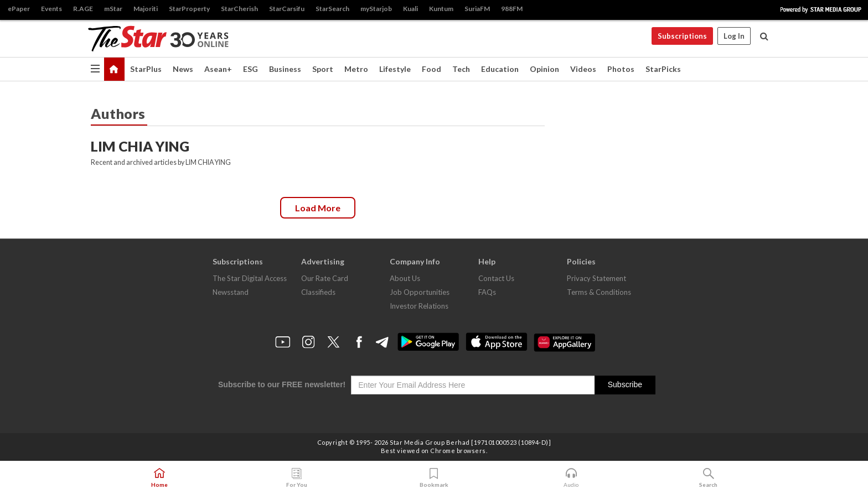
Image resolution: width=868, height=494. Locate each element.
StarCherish (239, 9)
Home (159, 478)
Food (432, 69)
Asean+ (218, 69)
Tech (461, 69)
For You (297, 478)
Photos (621, 69)
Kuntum (441, 9)
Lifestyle (395, 69)
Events (51, 9)
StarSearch (332, 9)
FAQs (487, 292)
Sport (323, 69)
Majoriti (146, 9)
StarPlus (146, 69)
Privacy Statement (596, 278)
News (183, 69)
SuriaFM (477, 9)
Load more (318, 208)
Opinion (544, 69)
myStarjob (376, 9)
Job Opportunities (420, 292)
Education (500, 69)
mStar (113, 9)
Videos (583, 69)
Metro (356, 69)
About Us (405, 278)
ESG (250, 69)
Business (285, 69)
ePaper (19, 9)
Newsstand (231, 292)
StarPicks (663, 69)
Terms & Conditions (599, 292)
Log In (734, 36)
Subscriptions (682, 36)
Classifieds (318, 292)
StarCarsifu (287, 9)
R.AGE (83, 9)
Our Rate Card (325, 278)
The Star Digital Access (250, 278)
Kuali (410, 9)
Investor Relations (419, 306)
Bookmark (434, 478)
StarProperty (189, 9)
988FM (512, 9)
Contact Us (496, 278)
